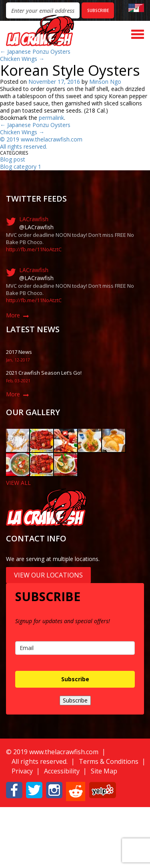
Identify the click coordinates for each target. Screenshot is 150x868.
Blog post (13, 159)
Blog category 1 (21, 167)
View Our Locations (48, 575)
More (13, 315)
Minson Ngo (105, 82)
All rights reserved (23, 146)
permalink (51, 118)
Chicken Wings (22, 59)
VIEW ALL (18, 483)
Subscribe (75, 679)
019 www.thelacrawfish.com (46, 139)
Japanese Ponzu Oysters (35, 51)
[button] (14, 789)
